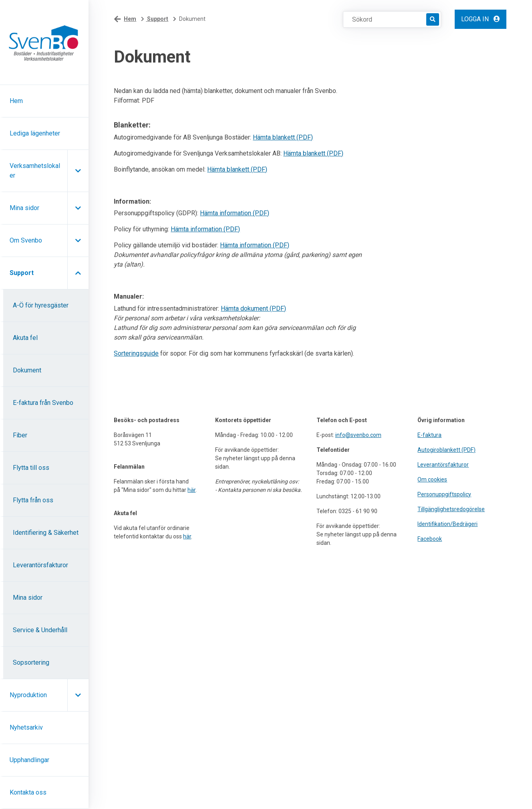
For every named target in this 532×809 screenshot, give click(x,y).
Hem (16, 101)
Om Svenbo (26, 240)
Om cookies (432, 479)
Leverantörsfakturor (40, 565)
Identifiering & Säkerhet (46, 533)
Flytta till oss (31, 468)
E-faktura (429, 435)
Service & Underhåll (40, 630)
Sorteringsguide (136, 353)
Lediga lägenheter (35, 133)
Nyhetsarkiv (26, 727)
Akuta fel (25, 338)
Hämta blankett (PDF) (283, 137)
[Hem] (44, 43)
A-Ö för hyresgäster (41, 305)
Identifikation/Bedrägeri (447, 524)
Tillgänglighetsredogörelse (451, 509)
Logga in (481, 19)
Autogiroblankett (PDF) (446, 450)
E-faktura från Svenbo (43, 403)
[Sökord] (389, 19)
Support (22, 273)
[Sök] (433, 19)
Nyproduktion (28, 695)
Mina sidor (24, 208)
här (191, 490)
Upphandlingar (29, 760)
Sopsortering (31, 662)
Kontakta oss (28, 792)
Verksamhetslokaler (35, 171)
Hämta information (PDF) (235, 213)
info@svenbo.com (358, 435)
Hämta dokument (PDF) (253, 308)
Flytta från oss (33, 500)
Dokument (27, 370)
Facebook (430, 539)
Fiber (20, 435)
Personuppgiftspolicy (444, 494)
